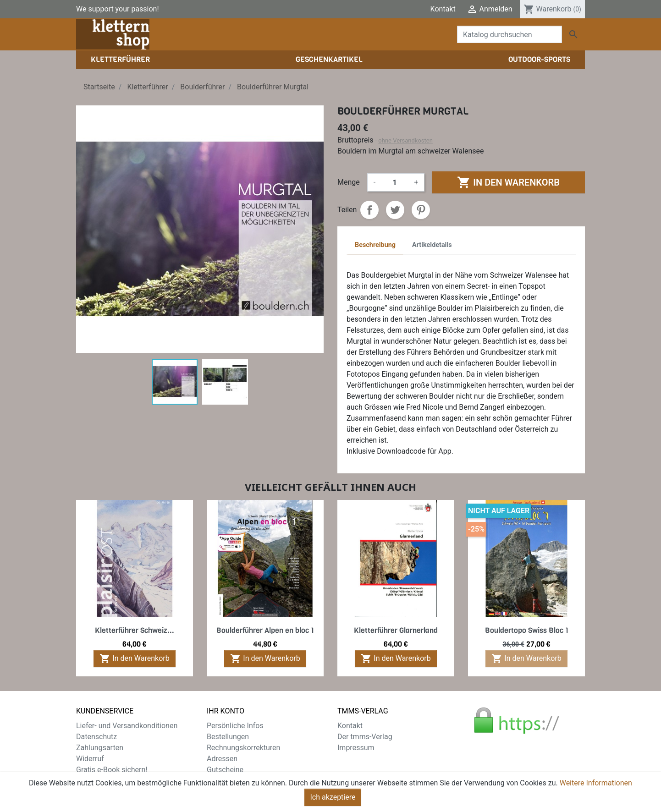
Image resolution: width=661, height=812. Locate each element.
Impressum (356, 748)
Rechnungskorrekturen (243, 748)
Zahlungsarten (100, 748)
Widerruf (90, 759)
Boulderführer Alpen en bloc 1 (265, 630)
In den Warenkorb (508, 182)
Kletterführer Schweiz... (135, 630)
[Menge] (395, 182)
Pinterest (421, 210)
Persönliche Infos (235, 726)
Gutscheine (225, 770)
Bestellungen (228, 737)
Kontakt (443, 9)
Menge (349, 182)
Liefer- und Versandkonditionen (127, 726)
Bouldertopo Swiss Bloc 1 (527, 630)
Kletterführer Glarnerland (396, 630)
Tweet (395, 210)
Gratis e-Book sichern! (112, 770)
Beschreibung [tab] (375, 245)
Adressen (222, 759)
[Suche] (510, 34)
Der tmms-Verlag (365, 737)
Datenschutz (96, 737)
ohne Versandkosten (405, 140)
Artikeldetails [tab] (432, 245)
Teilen (369, 210)
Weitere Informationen (596, 790)
